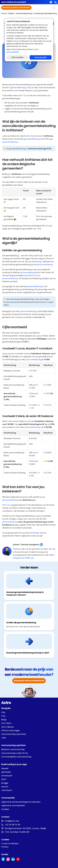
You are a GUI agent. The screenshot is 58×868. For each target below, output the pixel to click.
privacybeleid (13, 52)
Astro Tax (22, 95)
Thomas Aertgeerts (30, 545)
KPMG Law (29, 558)
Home (4, 13)
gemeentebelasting (24, 13)
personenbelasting (10, 142)
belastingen (35, 533)
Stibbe (51, 555)
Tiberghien (17, 558)
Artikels (11, 13)
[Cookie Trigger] (10, 843)
